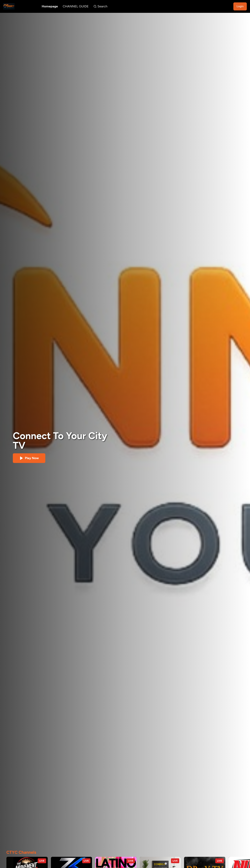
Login (240, 6)
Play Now (29, 458)
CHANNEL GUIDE (76, 6)
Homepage (50, 6)
